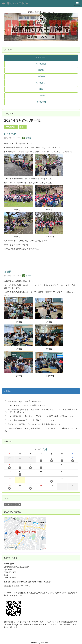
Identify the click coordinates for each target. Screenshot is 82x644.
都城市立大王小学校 (18, 3)
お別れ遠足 (10, 134)
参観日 (8, 272)
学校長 (27, 138)
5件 (23, 127)
